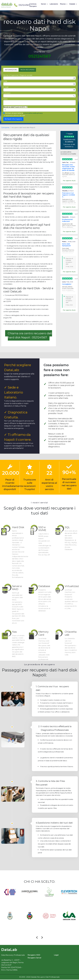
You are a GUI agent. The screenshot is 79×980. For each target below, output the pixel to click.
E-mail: (6, 87)
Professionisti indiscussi (67, 220)
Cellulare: (7, 93)
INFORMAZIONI (11, 70)
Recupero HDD (34, 955)
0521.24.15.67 (6, 965)
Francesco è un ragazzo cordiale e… (69, 195)
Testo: (6, 99)
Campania (5, 127)
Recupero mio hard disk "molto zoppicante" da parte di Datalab (69, 168)
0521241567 (21, 5)
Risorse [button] (63, 4)
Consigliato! (67, 284)
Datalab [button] (72, 4)
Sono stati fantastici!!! (66, 245)
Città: (5, 81)
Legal (56, 955)
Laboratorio (54, 4)
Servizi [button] (44, 4)
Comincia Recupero (33, 5)
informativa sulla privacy (33, 113)
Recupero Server (34, 958)
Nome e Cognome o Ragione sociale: (18, 75)
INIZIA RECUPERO (27, 70)
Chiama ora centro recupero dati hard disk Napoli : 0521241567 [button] (30, 335)
